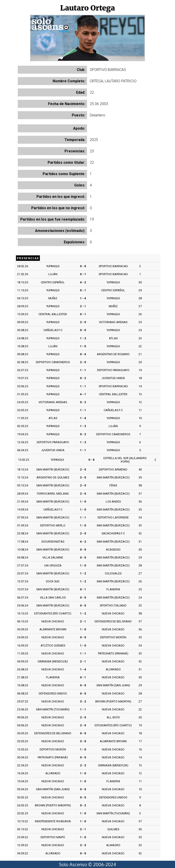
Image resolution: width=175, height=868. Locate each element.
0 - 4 (83, 354)
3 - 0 (83, 477)
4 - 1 (83, 394)
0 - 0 (83, 266)
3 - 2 (83, 701)
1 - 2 (83, 338)
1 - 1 (83, 370)
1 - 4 (83, 298)
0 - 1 (83, 274)
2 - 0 (83, 322)
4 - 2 (83, 282)
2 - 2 (83, 765)
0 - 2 (83, 378)
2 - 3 (83, 845)
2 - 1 (83, 306)
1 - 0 (83, 346)
